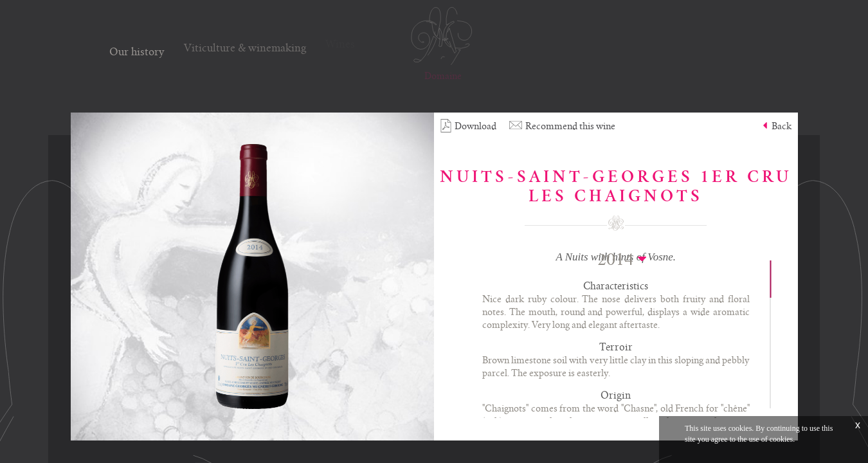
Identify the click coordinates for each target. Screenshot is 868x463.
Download (468, 126)
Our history (137, 50)
